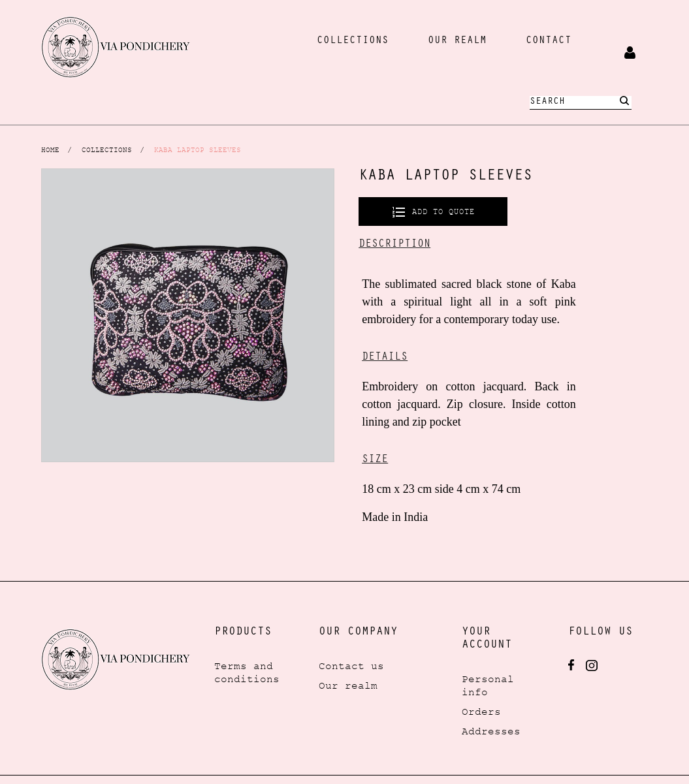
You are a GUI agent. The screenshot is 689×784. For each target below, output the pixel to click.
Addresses (491, 731)
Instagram (592, 666)
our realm (457, 41)
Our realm (348, 685)
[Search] (581, 103)
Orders (481, 712)
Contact (549, 41)
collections (353, 41)
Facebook (571, 665)
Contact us (351, 666)
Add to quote (441, 211)
